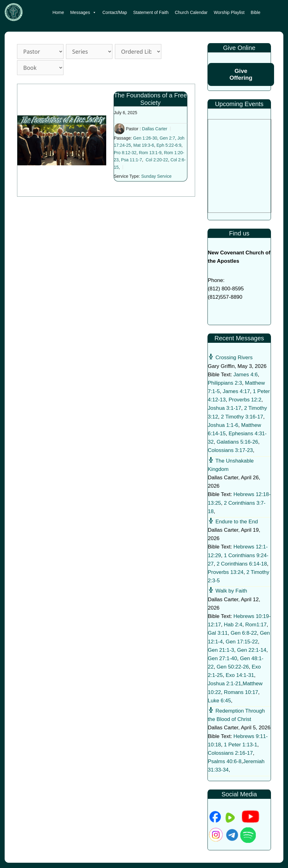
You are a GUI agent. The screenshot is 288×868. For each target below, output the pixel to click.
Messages (83, 12)
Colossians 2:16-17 (230, 753)
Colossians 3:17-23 (230, 450)
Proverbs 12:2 (245, 400)
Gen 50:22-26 (233, 667)
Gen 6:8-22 (244, 633)
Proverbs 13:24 (226, 572)
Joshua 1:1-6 (223, 425)
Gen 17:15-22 (242, 642)
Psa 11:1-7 (132, 160)
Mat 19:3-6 (144, 145)
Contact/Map (115, 12)
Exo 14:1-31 (240, 675)
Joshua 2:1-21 (225, 684)
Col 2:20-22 (157, 160)
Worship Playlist (229, 12)
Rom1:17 (256, 625)
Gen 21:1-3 (221, 650)
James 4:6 (246, 375)
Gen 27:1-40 (223, 658)
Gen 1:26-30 (145, 138)
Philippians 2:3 (225, 383)
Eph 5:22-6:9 (169, 145)
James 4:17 (236, 391)
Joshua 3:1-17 (225, 408)
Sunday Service (156, 176)
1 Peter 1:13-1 (241, 745)
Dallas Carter (155, 129)
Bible (256, 12)
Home (58, 12)
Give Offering (241, 74)
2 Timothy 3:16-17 (242, 417)
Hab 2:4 (233, 625)
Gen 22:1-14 (252, 650)
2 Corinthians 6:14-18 (242, 564)
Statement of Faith (151, 12)
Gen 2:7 (167, 138)
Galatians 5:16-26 (237, 442)
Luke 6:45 (219, 701)
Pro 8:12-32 (125, 153)
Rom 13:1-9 (150, 153)
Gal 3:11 (218, 633)
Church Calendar (191, 12)
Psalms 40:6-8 (225, 761)
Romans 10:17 (241, 692)
